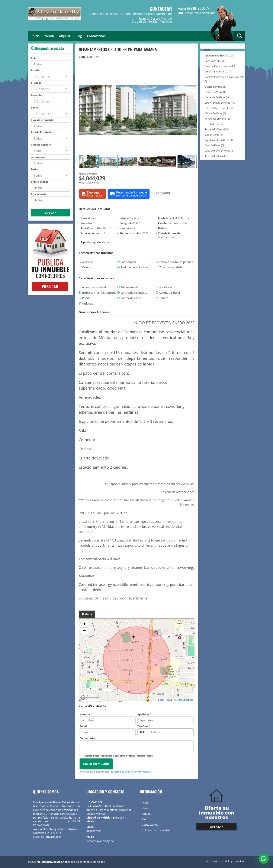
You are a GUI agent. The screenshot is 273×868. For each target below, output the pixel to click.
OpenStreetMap (185, 700)
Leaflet (162, 700)
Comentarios (88, 738)
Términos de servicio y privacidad (132, 772)
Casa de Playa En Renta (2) (219, 151)
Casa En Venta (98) (215, 61)
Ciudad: (36, 83)
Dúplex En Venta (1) (215, 87)
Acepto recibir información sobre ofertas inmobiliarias (118, 756)
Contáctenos (96, 36)
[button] (193, 69)
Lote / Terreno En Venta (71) (220, 103)
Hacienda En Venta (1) (217, 97)
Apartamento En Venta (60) (220, 56)
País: (34, 58)
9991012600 (196, 8)
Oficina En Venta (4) (215, 113)
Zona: (34, 108)
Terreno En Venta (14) (217, 129)
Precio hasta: (39, 194)
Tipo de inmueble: (42, 120)
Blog (79, 36)
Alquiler (65, 36)
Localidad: (37, 95)
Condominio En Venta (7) (218, 71)
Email (84, 726)
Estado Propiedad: (42, 132)
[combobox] (50, 64)
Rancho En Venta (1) (216, 124)
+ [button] (84, 624)
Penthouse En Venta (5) (217, 119)
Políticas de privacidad (156, 830)
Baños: (35, 169)
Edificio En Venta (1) (215, 92)
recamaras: (38, 157)
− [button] (84, 631)
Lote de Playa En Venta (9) (219, 108)
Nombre (86, 714)
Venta (49, 36)
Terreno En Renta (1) (216, 156)
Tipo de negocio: (41, 145)
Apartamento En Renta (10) (220, 140)
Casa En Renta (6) (214, 145)
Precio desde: (39, 182)
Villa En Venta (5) (214, 135)
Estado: (36, 70)
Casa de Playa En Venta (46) (220, 66)
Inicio (36, 36)
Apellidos (144, 714)
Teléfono (144, 726)
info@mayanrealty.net (101, 841)
